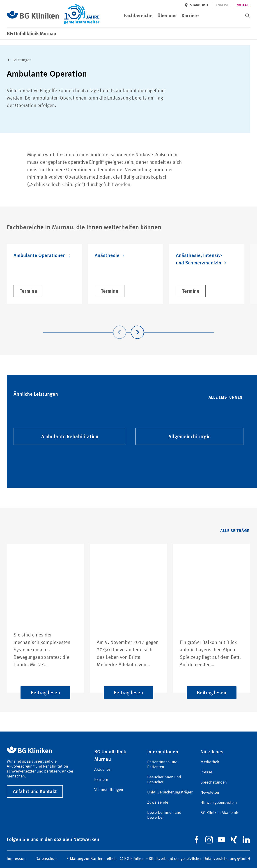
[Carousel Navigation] (128, 326)
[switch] (248, 16)
